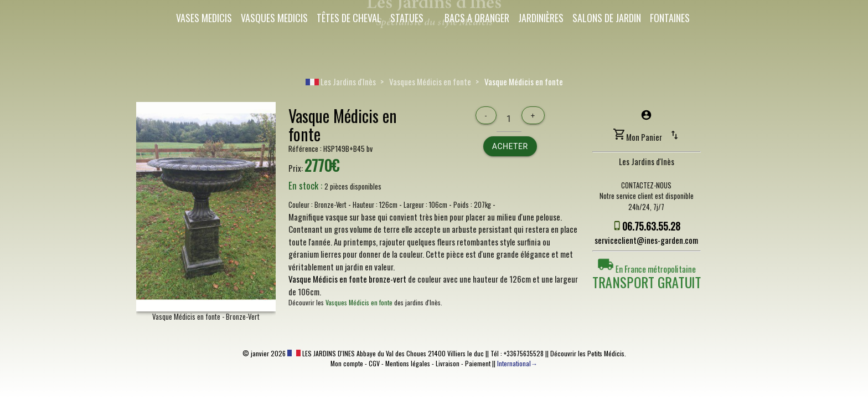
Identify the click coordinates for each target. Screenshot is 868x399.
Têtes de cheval (349, 18)
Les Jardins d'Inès (341, 81)
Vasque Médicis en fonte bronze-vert (347, 279)
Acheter (510, 146)
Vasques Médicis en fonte (430, 81)
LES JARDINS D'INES (321, 353)
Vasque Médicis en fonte (524, 81)
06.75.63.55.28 (651, 226)
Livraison (448, 363)
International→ (517, 363)
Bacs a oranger (477, 18)
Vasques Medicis (274, 18)
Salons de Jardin (607, 18)
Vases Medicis (204, 18)
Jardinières (541, 18)
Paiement (478, 363)
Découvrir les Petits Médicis (587, 353)
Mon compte (347, 363)
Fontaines (670, 18)
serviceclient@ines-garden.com (646, 240)
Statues (407, 18)
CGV (374, 363)
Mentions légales (408, 363)
